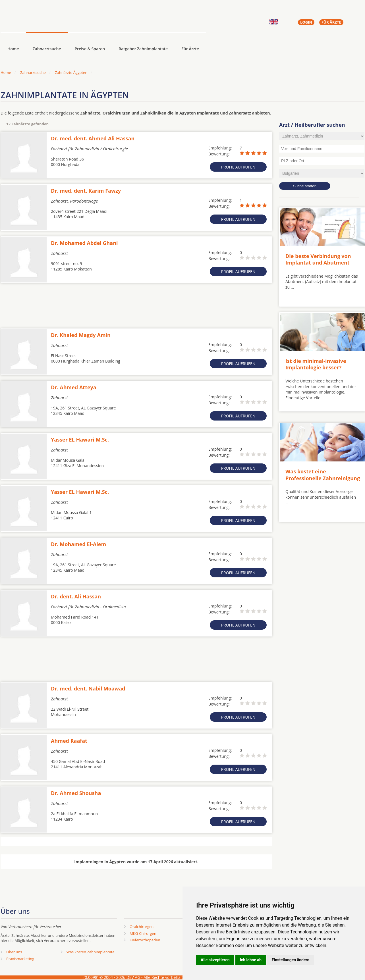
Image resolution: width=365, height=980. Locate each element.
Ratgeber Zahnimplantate (143, 49)
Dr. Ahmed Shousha (76, 793)
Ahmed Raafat (69, 741)
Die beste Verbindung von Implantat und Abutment (318, 259)
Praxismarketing (20, 959)
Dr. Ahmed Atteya (74, 387)
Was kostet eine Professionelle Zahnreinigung (323, 475)
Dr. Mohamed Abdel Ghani (84, 243)
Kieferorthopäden (145, 940)
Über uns (14, 952)
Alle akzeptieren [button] (215, 960)
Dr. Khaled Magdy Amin (81, 335)
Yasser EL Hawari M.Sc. (80, 440)
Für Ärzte (190, 49)
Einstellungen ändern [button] (291, 960)
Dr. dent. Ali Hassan (76, 596)
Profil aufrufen (238, 167)
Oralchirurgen (142, 927)
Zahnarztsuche (47, 49)
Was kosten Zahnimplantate (91, 952)
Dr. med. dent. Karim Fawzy (86, 191)
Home (6, 72)
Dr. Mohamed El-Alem (78, 544)
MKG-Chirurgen (143, 933)
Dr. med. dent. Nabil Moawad (88, 688)
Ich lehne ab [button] (251, 960)
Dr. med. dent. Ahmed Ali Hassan (93, 138)
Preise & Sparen (90, 49)
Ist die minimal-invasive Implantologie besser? (316, 364)
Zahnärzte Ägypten (71, 72)
